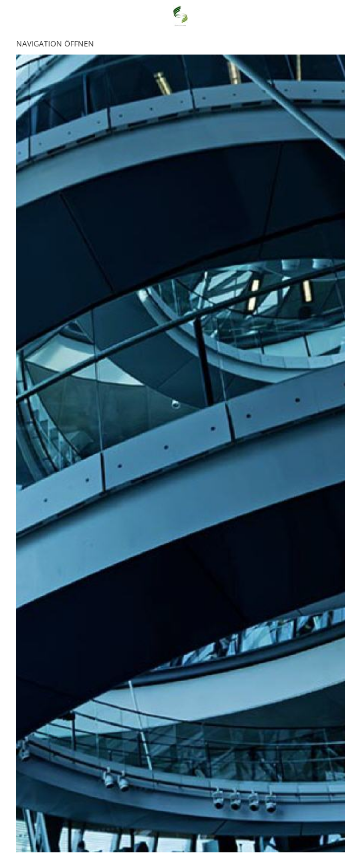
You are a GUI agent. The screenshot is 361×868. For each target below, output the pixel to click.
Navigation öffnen (55, 43)
